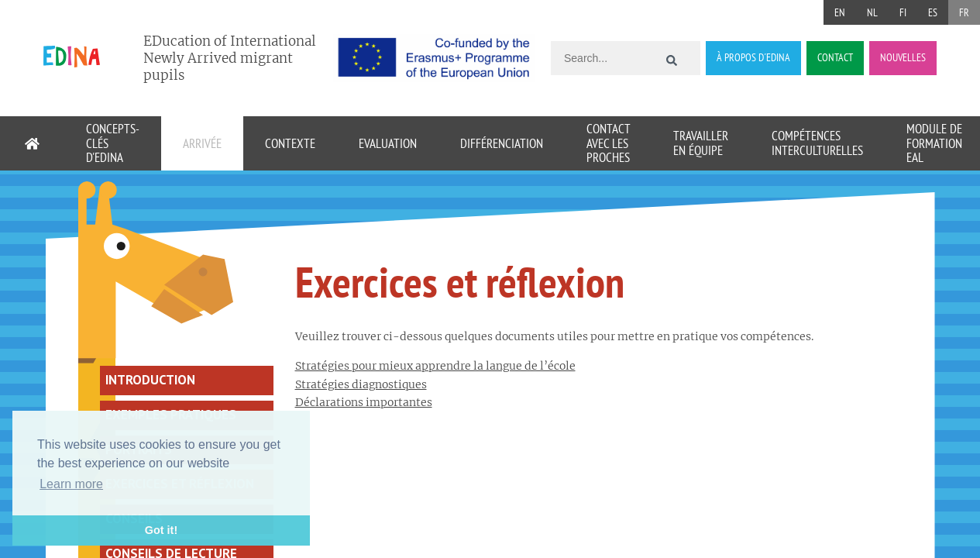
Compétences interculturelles (817, 143)
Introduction (150, 380)
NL (872, 12)
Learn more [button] (71, 484)
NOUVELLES (903, 57)
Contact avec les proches (608, 143)
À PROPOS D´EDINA (753, 57)
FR (964, 12)
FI (903, 12)
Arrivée (202, 143)
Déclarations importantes (364, 402)
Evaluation (388, 143)
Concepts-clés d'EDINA (113, 143)
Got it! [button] (161, 530)
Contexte (290, 143)
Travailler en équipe (701, 143)
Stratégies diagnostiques (361, 384)
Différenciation (502, 143)
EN (840, 12)
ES (933, 12)
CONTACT (835, 57)
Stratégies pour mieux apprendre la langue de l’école (435, 366)
